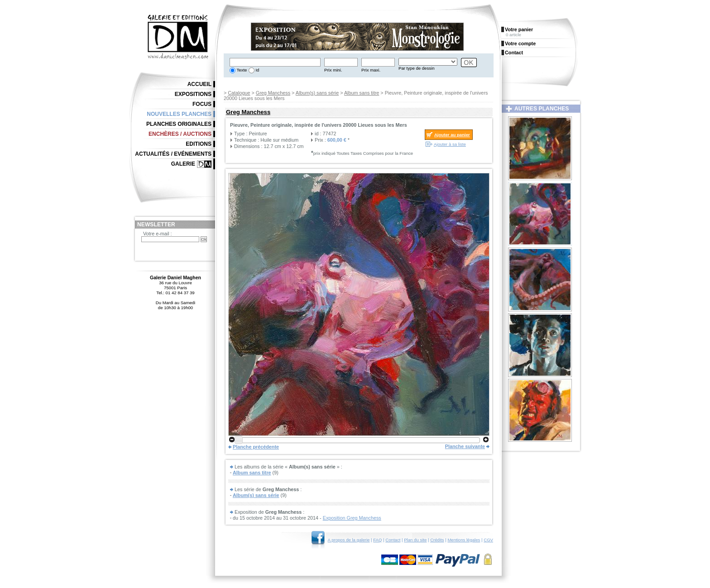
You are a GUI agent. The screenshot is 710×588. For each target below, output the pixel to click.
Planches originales (179, 124)
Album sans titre (362, 93)
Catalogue (239, 93)
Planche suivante (465, 446)
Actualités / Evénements (173, 154)
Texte (241, 70)
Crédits (437, 540)
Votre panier (519, 29)
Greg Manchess (273, 93)
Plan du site (415, 540)
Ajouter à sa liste (450, 144)
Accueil (199, 84)
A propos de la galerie (349, 540)
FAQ (377, 540)
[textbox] (275, 62)
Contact (393, 540)
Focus (202, 104)
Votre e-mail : (158, 234)
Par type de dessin (416, 68)
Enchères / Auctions (180, 134)
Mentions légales (464, 540)
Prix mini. (333, 70)
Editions (199, 144)
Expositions (193, 94)
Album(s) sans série (317, 93)
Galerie (183, 164)
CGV (488, 540)
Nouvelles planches (179, 114)
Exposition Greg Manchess (352, 518)
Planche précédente (256, 447)
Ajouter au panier (452, 135)
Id (257, 70)
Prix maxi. (371, 70)
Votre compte (520, 43)
